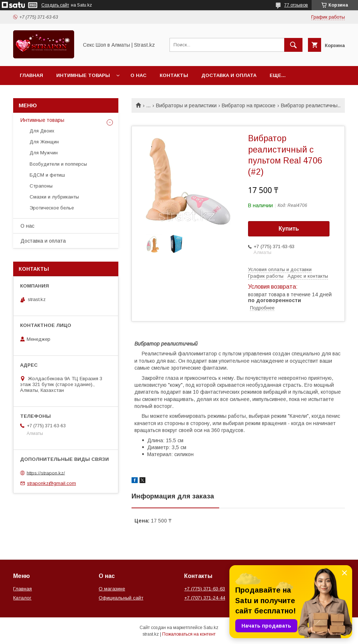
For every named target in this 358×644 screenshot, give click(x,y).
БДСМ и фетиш (47, 175)
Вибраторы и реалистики (186, 105)
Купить (289, 229)
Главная (31, 75)
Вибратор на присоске (249, 105)
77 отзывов (296, 5)
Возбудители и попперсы (58, 164)
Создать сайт (55, 5)
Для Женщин (44, 142)
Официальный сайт (121, 598)
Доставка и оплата (229, 75)
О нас (138, 75)
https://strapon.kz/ (46, 473)
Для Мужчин (44, 153)
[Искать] (293, 45)
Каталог (22, 598)
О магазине (112, 589)
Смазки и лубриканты (54, 197)
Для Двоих (42, 131)
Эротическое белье (52, 208)
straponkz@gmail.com (52, 483)
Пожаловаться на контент (189, 634)
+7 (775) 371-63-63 (205, 589)
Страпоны (41, 186)
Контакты (174, 75)
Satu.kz (211, 628)
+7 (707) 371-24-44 (205, 598)
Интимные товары (83, 75)
